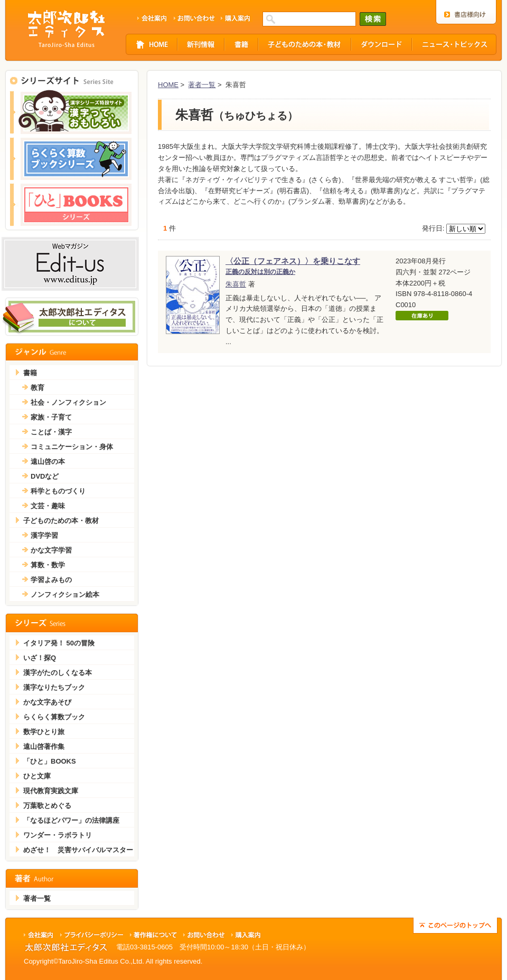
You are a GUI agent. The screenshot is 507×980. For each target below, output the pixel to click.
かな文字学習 (51, 550)
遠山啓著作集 (44, 746)
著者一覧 (202, 85)
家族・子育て (51, 417)
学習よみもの (51, 580)
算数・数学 (48, 565)
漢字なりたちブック (54, 687)
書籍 (30, 373)
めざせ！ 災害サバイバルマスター (78, 850)
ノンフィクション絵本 (65, 594)
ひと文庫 (37, 776)
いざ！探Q (40, 658)
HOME (168, 85)
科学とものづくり (58, 491)
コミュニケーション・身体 (72, 447)
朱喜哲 (236, 284)
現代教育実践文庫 (51, 791)
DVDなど (45, 476)
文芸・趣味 (48, 506)
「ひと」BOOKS (50, 761)
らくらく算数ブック (54, 717)
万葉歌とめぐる (47, 806)
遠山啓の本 (48, 462)
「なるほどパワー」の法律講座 (71, 820)
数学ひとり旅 (44, 732)
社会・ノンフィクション (68, 402)
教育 (37, 388)
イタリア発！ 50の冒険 (59, 643)
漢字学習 (44, 535)
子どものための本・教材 (61, 521)
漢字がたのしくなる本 (58, 673)
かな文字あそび (47, 702)
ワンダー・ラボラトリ (58, 835)
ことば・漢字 (51, 432)
